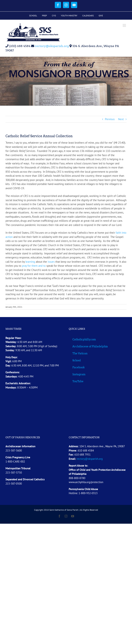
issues (51, 262)
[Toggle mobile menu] (125, 25)
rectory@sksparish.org (51, 46)
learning (30, 262)
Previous (110, 119)
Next (121, 119)
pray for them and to (34, 266)
